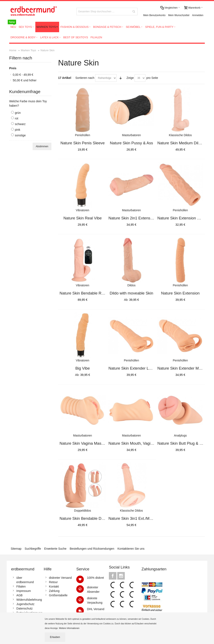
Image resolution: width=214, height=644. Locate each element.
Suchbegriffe (33, 549)
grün (18, 113)
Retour (53, 582)
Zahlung (54, 591)
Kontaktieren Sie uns (131, 549)
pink (18, 130)
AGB (19, 595)
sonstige (20, 135)
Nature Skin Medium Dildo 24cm (185, 143)
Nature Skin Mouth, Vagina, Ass (136, 443)
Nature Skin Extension (180, 293)
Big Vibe (82, 368)
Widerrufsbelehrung (29, 600)
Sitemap (16, 549)
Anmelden (198, 15)
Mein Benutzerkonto (154, 15)
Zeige (130, 78)
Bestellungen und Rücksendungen (92, 549)
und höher (25, 80)
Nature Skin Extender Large (132, 368)
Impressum (24, 591)
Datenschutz (24, 608)
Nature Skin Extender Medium (183, 368)
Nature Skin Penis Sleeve (83, 143)
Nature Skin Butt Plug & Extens (184, 443)
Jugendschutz (25, 604)
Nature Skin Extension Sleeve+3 (185, 218)
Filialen (21, 586)
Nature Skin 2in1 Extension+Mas (137, 218)
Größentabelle (58, 595)
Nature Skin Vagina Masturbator (87, 443)
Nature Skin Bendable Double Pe (88, 518)
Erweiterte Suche (55, 549)
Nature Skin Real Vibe (82, 218)
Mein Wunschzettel (179, 15)
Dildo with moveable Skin (131, 293)
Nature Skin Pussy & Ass (131, 143)
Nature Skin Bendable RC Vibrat (87, 293)
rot (17, 118)
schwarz (20, 124)
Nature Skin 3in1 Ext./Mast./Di (134, 518)
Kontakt (54, 586)
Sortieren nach (85, 78)
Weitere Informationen (69, 628)
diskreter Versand (60, 578)
